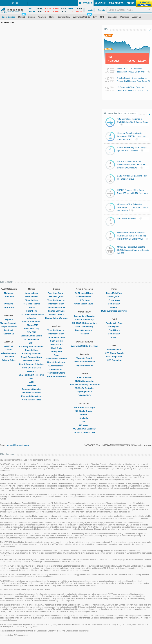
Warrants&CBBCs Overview (84, 346)
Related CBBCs (56, 314)
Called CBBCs (84, 395)
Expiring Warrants (84, 365)
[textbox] (130, 10)
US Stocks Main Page (84, 407)
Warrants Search (84, 358)
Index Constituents (31, 322)
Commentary (114, 304)
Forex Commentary (84, 330)
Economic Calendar (31, 389)
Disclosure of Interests (56, 359)
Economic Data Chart (31, 396)
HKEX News (84, 300)
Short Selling (31, 350)
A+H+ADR (31, 386)
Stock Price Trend (56, 337)
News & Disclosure (56, 362)
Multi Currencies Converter (114, 311)
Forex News (114, 300)
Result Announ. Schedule (31, 364)
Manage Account (9, 323)
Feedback (9, 330)
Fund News (114, 330)
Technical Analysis (56, 300)
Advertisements (9, 353)
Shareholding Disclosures (31, 375)
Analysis (84, 418)
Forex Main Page (114, 293)
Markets (114, 307)
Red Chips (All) (31, 329)
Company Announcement (31, 346)
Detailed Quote (56, 297)
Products (9, 304)
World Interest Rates (31, 400)
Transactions (56, 344)
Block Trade (56, 348)
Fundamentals (56, 369)
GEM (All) (31, 332)
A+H (31, 378)
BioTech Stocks (31, 339)
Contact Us (9, 334)
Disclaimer (9, 357)
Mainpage (9, 293)
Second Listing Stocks (31, 336)
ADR (31, 382)
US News (84, 425)
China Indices (31, 300)
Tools (114, 337)
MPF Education (114, 360)
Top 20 (31, 307)
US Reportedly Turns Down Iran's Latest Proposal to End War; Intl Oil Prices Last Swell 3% (132, 90)
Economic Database (31, 393)
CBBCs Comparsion (84, 381)
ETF (31, 343)
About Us (9, 346)
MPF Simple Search (114, 353)
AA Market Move (56, 366)
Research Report (31, 361)
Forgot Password (9, 327)
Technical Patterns (56, 373)
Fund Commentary (84, 327)
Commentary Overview (84, 316)
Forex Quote (114, 297)
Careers (9, 350)
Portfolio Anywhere (56, 376)
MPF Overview (114, 350)
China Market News (84, 304)
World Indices (31, 297)
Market (84, 415)
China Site (9, 297)
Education (9, 307)
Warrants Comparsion (84, 362)
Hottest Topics (120, 114)
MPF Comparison (114, 357)
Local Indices (31, 293)
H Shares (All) (31, 325)
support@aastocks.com (18, 445)
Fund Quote (114, 327)
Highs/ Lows (31, 311)
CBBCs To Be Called (84, 388)
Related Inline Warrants (56, 318)
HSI (106, 29)
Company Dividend (31, 354)
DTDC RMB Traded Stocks (31, 314)
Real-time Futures (31, 304)
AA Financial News (84, 293)
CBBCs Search (84, 377)
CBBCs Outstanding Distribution (84, 385)
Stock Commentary (84, 320)
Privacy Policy (9, 360)
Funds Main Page (114, 323)
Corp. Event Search (31, 368)
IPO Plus (31, 371)
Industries (31, 318)
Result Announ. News (31, 357)
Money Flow (56, 352)
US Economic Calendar (84, 429)
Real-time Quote (56, 293)
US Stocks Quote (84, 411)
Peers (56, 355)
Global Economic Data (84, 432)
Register (9, 320)
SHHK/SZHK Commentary (84, 323)
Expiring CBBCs (84, 392)
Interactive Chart (56, 304)
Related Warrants (56, 311)
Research (84, 334)
